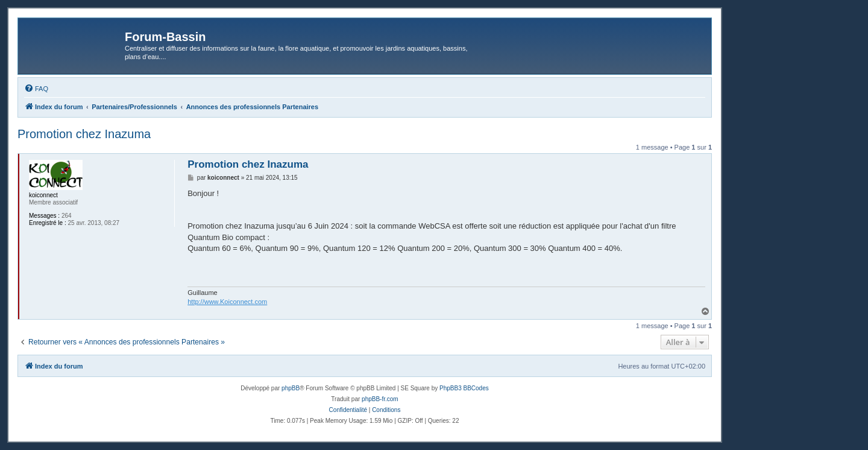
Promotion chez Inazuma (84, 134)
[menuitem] (36, 89)
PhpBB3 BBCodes (464, 388)
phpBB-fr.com (380, 399)
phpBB (291, 388)
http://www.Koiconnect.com (227, 302)
